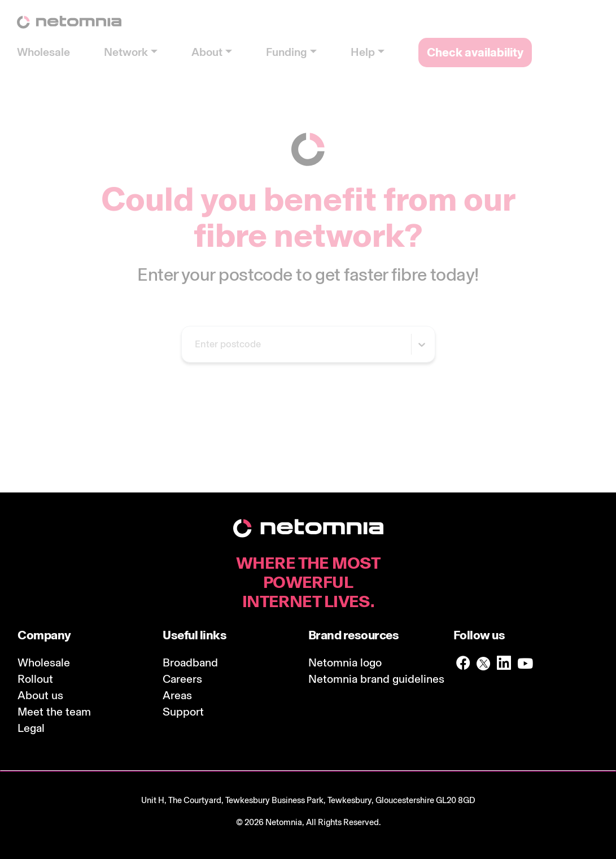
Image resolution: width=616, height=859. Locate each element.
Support (183, 712)
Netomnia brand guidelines (376, 679)
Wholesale (44, 662)
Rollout (35, 679)
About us (40, 695)
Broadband (190, 662)
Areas (177, 695)
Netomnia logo (345, 662)
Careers (182, 679)
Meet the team (54, 712)
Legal (31, 728)
